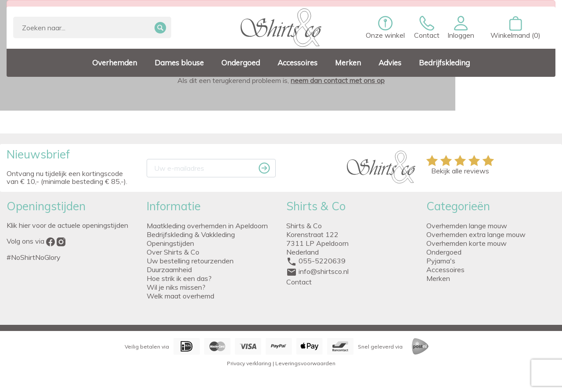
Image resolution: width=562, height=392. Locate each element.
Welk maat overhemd (180, 296)
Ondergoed (444, 252)
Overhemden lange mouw (467, 226)
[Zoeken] (92, 27)
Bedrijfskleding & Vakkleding (191, 234)
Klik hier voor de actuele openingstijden (67, 225)
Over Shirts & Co (173, 252)
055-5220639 (322, 261)
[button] (461, 28)
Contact (299, 282)
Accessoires (445, 270)
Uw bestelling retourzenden (190, 261)
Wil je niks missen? (176, 287)
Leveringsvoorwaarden (305, 363)
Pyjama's (441, 261)
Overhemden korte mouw (467, 243)
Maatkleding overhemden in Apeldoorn (207, 226)
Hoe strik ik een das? (179, 278)
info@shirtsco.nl (324, 271)
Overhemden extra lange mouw (476, 234)
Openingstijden (170, 243)
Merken (438, 278)
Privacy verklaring (249, 363)
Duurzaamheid (169, 270)
